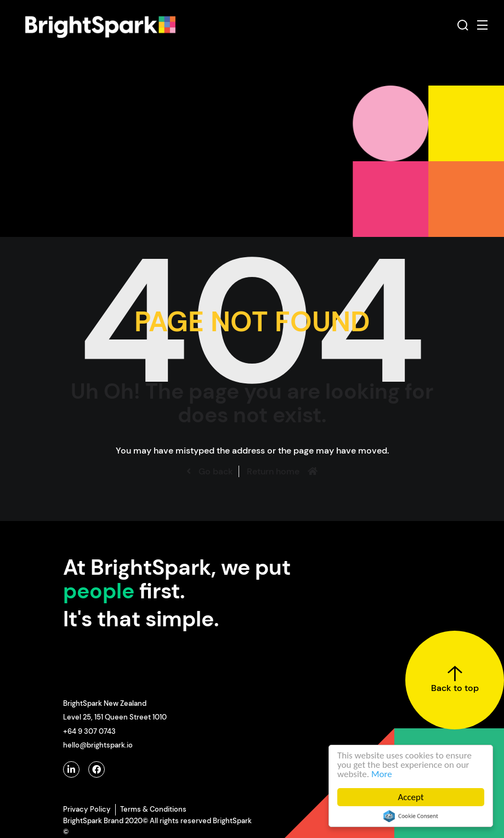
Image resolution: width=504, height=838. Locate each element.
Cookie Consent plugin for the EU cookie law (411, 816)
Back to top (455, 680)
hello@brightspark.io (98, 745)
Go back (215, 471)
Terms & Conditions (153, 809)
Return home (273, 471)
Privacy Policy (87, 809)
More (382, 774)
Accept (411, 797)
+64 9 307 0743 (89, 731)
